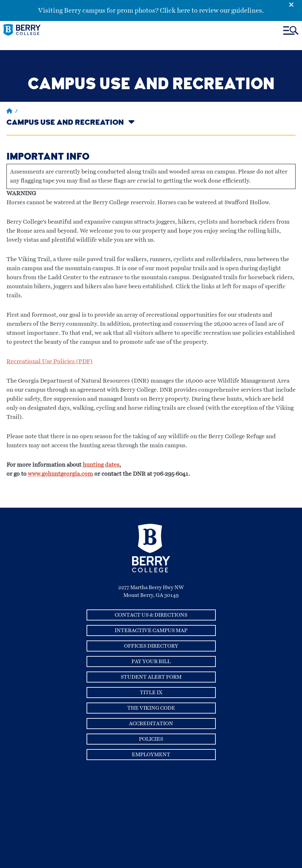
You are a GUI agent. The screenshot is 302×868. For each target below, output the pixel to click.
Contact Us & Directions (151, 615)
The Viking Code (151, 708)
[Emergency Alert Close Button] (295, 4)
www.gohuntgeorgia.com (60, 474)
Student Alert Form (151, 677)
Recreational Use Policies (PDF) (50, 362)
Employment (151, 755)
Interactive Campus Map (151, 630)
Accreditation (151, 724)
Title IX (151, 693)
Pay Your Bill (151, 662)
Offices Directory (151, 646)
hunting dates (101, 465)
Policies (151, 739)
